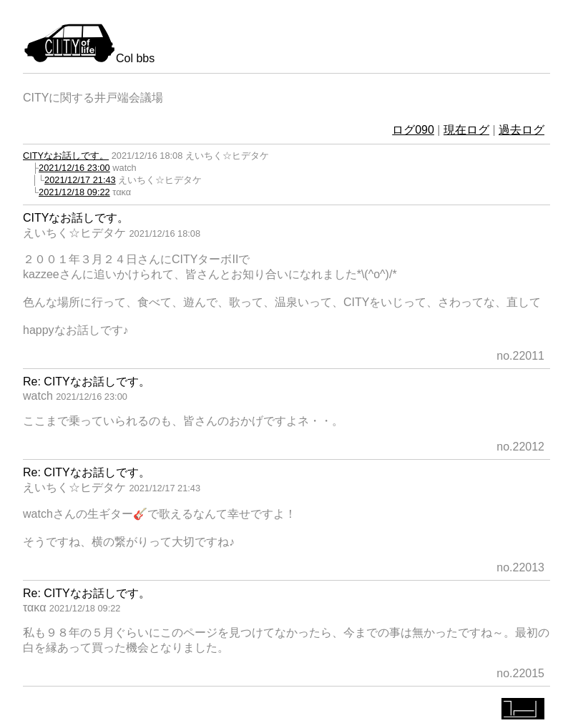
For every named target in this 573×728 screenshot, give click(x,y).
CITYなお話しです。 (66, 156)
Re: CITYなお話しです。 (87, 382)
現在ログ (466, 130)
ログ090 (413, 130)
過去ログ (521, 130)
